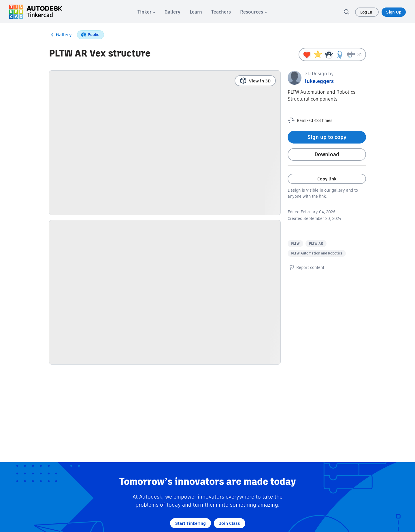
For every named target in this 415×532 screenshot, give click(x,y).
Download (327, 154)
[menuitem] (146, 12)
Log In (367, 12)
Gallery (60, 35)
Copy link (327, 179)
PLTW (295, 243)
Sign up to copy (327, 137)
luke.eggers (319, 81)
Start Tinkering (190, 523)
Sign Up (394, 12)
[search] (346, 12)
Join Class (230, 523)
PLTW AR (316, 243)
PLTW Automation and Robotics (317, 253)
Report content (306, 267)
